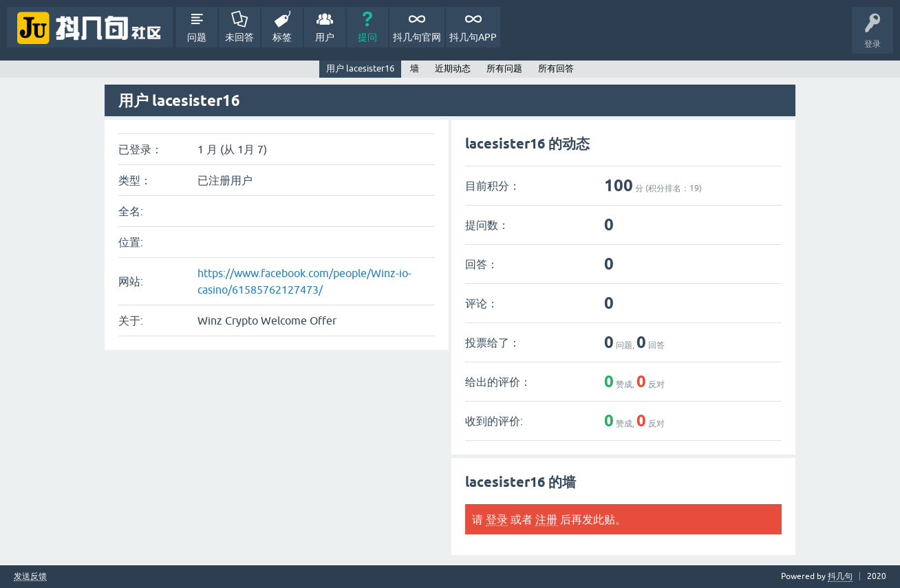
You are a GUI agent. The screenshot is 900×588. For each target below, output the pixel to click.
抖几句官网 (417, 37)
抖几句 (840, 576)
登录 (497, 519)
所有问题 (504, 68)
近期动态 (453, 68)
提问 (367, 37)
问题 (197, 37)
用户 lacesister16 (360, 68)
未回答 (239, 37)
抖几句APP (473, 37)
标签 (282, 37)
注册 (546, 519)
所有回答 (556, 68)
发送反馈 (30, 577)
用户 (325, 37)
